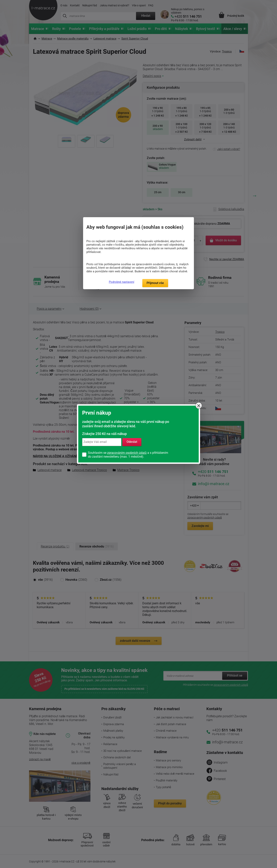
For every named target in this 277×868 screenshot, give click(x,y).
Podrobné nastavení (122, 282)
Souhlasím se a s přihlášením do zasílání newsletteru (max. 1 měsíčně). (128, 455)
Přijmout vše (155, 283)
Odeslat (132, 442)
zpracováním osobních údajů (127, 453)
